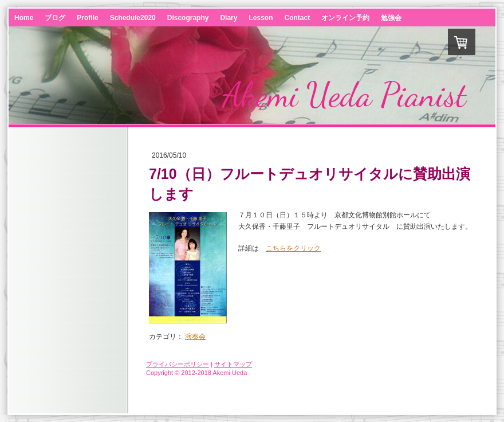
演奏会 (195, 337)
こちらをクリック (293, 248)
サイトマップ (233, 364)
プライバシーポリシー (178, 364)
